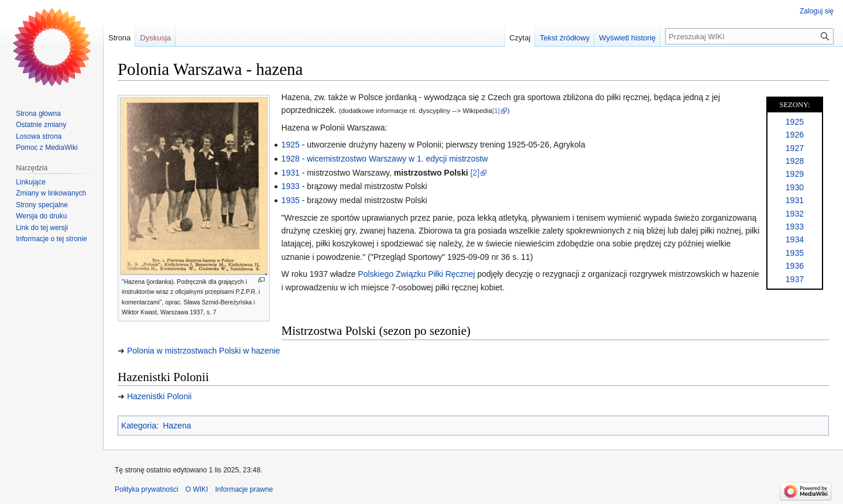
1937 (795, 279)
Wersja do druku (41, 216)
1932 (795, 214)
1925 (795, 122)
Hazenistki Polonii (160, 396)
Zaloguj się (817, 11)
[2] (475, 173)
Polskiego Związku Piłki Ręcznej (416, 274)
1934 (795, 239)
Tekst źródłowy (565, 38)
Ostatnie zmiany (41, 125)
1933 (795, 227)
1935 (795, 253)
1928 (795, 161)
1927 (795, 148)
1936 (795, 266)
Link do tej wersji (42, 228)
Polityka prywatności (147, 489)
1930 (795, 187)
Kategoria (139, 426)
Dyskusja (155, 38)
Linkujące (31, 182)
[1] (496, 110)
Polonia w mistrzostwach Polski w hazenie (203, 351)
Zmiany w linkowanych (51, 193)
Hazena (177, 426)
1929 (795, 174)
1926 (795, 135)
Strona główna (38, 114)
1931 (795, 200)
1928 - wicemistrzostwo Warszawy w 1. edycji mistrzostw (385, 159)
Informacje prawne (244, 489)
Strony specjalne (42, 205)
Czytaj (520, 38)
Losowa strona (39, 136)
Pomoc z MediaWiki (47, 148)
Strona (119, 38)
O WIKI (197, 489)
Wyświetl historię (627, 38)
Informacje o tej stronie (51, 239)
